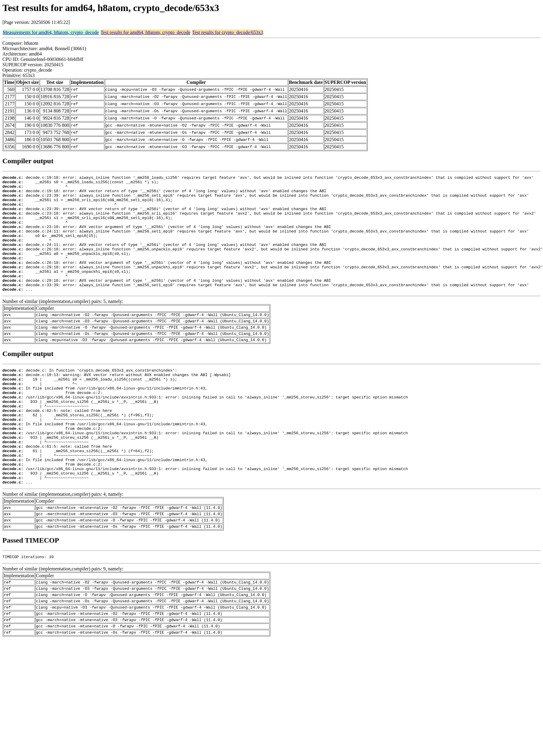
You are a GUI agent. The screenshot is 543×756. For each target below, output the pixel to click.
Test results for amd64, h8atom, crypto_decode (146, 32)
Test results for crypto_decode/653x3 (227, 32)
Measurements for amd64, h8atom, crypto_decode (51, 32)
